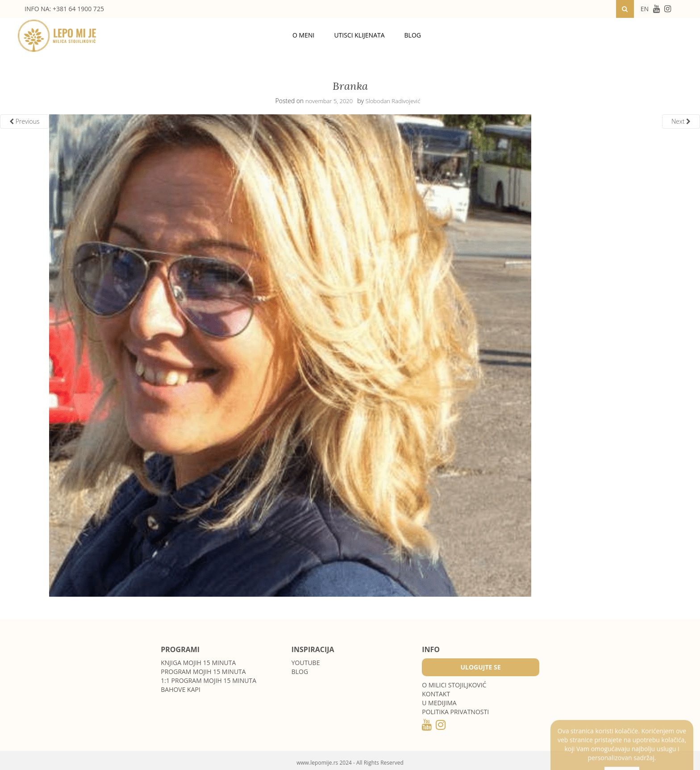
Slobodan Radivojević (393, 101)
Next (681, 121)
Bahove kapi (181, 689)
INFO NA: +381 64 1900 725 (64, 9)
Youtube (306, 663)
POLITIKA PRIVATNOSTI (455, 712)
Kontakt (436, 694)
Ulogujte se (480, 667)
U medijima (439, 703)
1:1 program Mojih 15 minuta (208, 680)
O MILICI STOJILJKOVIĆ (454, 685)
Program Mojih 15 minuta (203, 672)
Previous (25, 121)
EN (645, 9)
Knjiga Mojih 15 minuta (198, 663)
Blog (413, 35)
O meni (303, 35)
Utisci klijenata (359, 35)
